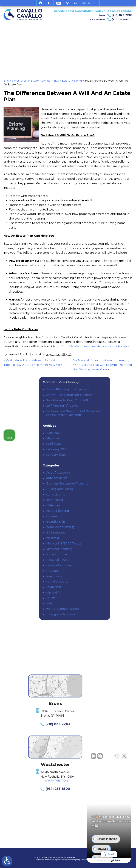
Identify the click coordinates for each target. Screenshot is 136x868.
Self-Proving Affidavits (92, 406)
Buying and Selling (90, 489)
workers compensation (93, 609)
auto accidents (87, 478)
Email (59, 3)
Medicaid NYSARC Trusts (94, 543)
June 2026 (84, 433)
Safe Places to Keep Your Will (97, 400)
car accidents (86, 494)
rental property (87, 582)
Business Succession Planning (98, 484)
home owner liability (91, 527)
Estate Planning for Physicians (98, 389)
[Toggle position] (117, 755)
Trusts (81, 598)
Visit (67, 3)
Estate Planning (72, 81)
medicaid (83, 538)
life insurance (86, 533)
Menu (92, 3)
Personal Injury (87, 560)
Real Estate (85, 576)
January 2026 (86, 455)
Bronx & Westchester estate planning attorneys (95, 346)
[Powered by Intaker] (106, 861)
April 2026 (84, 444)
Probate (82, 571)
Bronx (115, 15)
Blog (56, 81)
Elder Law (84, 505)
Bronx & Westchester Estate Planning (27, 81)
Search (76, 3)
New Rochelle (111, 20)
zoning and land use (91, 614)
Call (49, 3)
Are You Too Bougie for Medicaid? (100, 395)
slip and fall (84, 592)
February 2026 (87, 449)
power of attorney (89, 565)
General (82, 516)
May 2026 (83, 438)
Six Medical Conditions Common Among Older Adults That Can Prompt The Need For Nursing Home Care (103, 365)
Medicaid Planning (90, 549)
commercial (85, 500)
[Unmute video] (73, 755)
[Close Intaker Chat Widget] (124, 755)
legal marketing (61, 860)
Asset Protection (88, 473)
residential (84, 587)
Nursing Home (87, 554)
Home (41, 3)
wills (80, 603)
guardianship (86, 522)
